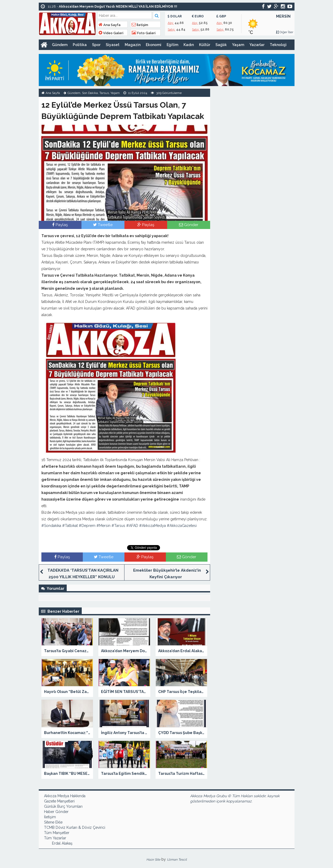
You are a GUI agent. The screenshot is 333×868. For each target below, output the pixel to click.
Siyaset (113, 45)
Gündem (60, 45)
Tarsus (104, 93)
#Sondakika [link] (51, 526)
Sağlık (221, 45)
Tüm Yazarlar (55, 838)
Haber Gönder (56, 812)
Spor (96, 45)
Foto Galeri (144, 33)
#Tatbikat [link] (70, 526)
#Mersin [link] (103, 526)
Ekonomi (154, 45)
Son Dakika (90, 93)
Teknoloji (278, 45)
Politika (80, 45)
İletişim (140, 25)
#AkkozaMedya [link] (153, 526)
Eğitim (172, 45)
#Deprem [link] (87, 526)
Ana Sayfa (110, 25)
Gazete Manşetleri (59, 801)
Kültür (205, 45)
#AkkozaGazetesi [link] (182, 526)
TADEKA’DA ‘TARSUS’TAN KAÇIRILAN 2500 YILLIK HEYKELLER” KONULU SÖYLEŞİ (83, 577)
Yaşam (238, 45)
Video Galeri (111, 33)
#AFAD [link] (132, 526)
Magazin (133, 45)
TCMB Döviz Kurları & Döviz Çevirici (75, 827)
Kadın (189, 45)
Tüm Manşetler (57, 833)
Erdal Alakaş (62, 843)
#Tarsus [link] (118, 526)
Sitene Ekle (53, 822)
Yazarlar (257, 45)
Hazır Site (153, 860)
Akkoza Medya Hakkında (65, 796)
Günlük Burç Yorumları (63, 806)
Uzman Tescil (177, 860)
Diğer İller (284, 32)
